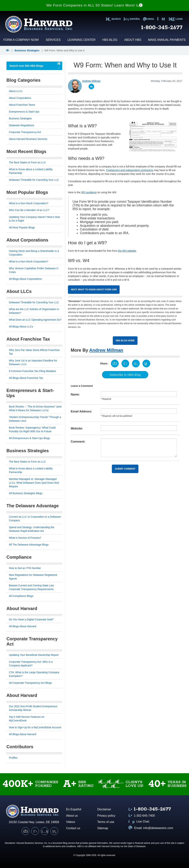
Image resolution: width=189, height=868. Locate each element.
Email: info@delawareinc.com (151, 828)
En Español (74, 809)
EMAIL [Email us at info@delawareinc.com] (149, 19)
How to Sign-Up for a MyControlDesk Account (35, 727)
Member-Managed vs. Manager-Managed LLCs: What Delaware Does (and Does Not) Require (34, 483)
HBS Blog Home (125, 341)
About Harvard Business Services (28, 139)
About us (72, 816)
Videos (71, 822)
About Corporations (20, 98)
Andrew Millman (106, 350)
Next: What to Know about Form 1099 (94, 290)
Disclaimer (104, 809)
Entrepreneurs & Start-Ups (24, 112)
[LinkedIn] (54, 831)
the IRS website (127, 251)
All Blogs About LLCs (21, 327)
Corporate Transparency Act (25, 132)
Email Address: (81, 411)
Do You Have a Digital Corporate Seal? (31, 619)
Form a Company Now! (21, 40)
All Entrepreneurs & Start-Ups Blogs (29, 438)
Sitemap (103, 828)
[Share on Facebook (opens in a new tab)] (115, 363)
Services (53, 40)
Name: (75, 394)
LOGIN (176, 19)
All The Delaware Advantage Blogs (29, 545)
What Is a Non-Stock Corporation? (29, 203)
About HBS (133, 40)
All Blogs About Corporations (25, 279)
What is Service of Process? (25, 538)
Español (132, 19)
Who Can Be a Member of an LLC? (29, 210)
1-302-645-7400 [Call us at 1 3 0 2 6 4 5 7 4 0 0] (142, 816)
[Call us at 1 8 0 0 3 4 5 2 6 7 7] (150, 810)
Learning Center (81, 40)
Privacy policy (106, 816)
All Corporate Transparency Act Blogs (30, 683)
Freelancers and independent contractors (130, 170)
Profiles (13, 758)
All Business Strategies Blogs (26, 493)
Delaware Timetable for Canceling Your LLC (34, 180)
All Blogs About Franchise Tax (26, 378)
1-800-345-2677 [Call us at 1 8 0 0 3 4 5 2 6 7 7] (162, 28)
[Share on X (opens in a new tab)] (125, 363)
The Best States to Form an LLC (27, 162)
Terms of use (106, 822)
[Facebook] (25, 831)
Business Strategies (27, 50)
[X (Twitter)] (35, 831)
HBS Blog (110, 40)
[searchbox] (31, 66)
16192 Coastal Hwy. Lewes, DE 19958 (34, 822)
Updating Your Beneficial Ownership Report (34, 655)
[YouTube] (45, 831)
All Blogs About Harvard (23, 626)
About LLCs (16, 91)
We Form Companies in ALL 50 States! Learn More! (94, 5)
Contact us (73, 828)
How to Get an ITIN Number (25, 568)
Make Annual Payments (167, 40)
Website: (77, 428)
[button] (8, 50)
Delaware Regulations (22, 125)
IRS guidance (89, 192)
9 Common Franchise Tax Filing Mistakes (32, 371)
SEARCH (113, 19)
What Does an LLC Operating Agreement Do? (35, 320)
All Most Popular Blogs (22, 227)
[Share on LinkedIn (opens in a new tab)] (136, 363)
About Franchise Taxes (22, 105)
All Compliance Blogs (21, 596)
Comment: (78, 442)
